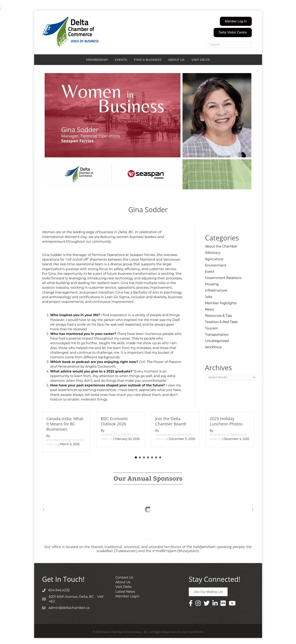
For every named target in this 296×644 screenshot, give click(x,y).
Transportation (217, 335)
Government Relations (223, 278)
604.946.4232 (59, 590)
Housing (212, 284)
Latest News (125, 592)
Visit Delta (201, 60)
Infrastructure (216, 290)
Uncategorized (217, 341)
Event (210, 272)
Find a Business (148, 60)
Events (121, 60)
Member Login (127, 596)
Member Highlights (221, 303)
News (209, 309)
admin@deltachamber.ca (69, 608)
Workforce (213, 347)
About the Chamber (221, 246)
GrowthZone (195, 632)
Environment (216, 265)
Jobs (209, 297)
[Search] (230, 45)
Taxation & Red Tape (221, 322)
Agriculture (214, 259)
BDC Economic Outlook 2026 (114, 421)
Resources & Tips (218, 316)
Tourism (211, 328)
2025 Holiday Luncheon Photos (226, 421)
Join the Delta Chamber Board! (171, 421)
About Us (176, 60)
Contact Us (124, 577)
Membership (97, 60)
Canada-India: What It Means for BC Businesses (65, 424)
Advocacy (213, 253)
